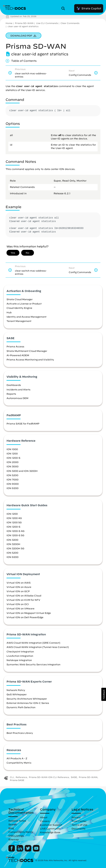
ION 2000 (12, 462)
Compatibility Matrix (19, 763)
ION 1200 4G (14, 518)
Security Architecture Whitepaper (27, 699)
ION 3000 (12, 466)
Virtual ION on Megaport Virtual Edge (29, 613)
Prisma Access (15, 346)
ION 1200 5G (14, 522)
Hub (9, 312)
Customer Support (51, 825)
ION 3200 (12, 540)
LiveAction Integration (20, 656)
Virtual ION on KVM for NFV (23, 600)
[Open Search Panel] (64, 8)
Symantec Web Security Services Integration (33, 664)
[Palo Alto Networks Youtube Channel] (36, 851)
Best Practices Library (20, 733)
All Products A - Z (17, 758)
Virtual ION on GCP (18, 591)
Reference (21, 777)
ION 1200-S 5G (15, 535)
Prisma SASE (17, 780)
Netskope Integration (19, 660)
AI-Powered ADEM (18, 355)
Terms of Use (79, 825)
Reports (11, 394)
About (44, 817)
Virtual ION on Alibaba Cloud (24, 596)
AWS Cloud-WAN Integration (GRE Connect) (33, 643)
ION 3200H (13, 544)
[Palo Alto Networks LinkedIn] (20, 851)
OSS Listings (16, 836)
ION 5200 (12, 475)
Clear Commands (70, 23)
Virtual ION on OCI (18, 604)
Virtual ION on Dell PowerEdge (25, 617)
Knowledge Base (50, 832)
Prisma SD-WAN (24, 23)
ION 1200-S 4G (15, 531)
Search (13, 824)
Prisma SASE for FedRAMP (23, 424)
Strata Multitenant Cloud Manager (27, 351)
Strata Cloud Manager (20, 299)
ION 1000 (12, 449)
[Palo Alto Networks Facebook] (12, 851)
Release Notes (17, 821)
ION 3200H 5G (15, 548)
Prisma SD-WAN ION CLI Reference (49, 777)
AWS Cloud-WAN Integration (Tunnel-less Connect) (38, 647)
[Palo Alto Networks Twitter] (28, 851)
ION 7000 (12, 479)
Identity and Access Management (26, 317)
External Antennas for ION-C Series (28, 703)
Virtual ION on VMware (20, 608)
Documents (78, 829)
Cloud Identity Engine (19, 308)
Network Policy (16, 690)
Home (9, 23)
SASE (74, 777)
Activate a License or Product (24, 304)
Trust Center (79, 821)
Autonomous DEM (17, 398)
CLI (12, 777)
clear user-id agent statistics (23, 26)
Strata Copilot (89, 8)
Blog (11, 828)
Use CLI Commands (47, 23)
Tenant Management (19, 321)
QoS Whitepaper (17, 694)
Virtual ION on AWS (19, 583)
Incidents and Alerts (18, 389)
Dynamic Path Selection (21, 707)
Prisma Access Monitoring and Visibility (30, 360)
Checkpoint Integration (20, 651)
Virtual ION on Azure (19, 587)
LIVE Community (50, 829)
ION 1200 (12, 453)
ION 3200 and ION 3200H (22, 471)
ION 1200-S (13, 458)
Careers (45, 821)
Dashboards (14, 385)
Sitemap (14, 839)
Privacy (76, 817)
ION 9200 (12, 488)
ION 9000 (13, 484)
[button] (104, 694)
